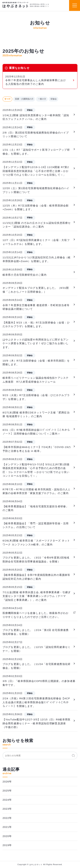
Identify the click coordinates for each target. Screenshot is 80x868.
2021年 (7, 827)
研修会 (54, 99)
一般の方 (42, 99)
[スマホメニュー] (75, 5)
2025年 (7, 791)
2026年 (7, 782)
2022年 (7, 818)
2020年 (7, 836)
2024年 (7, 800)
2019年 (7, 845)
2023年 (7, 809)
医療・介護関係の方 (24, 99)
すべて (8, 99)
